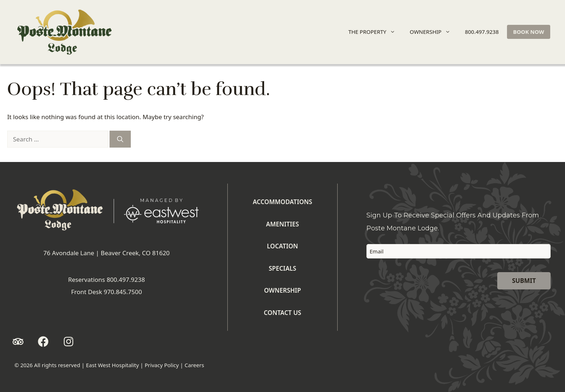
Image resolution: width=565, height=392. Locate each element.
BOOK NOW (529, 32)
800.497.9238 (482, 32)
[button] (18, 342)
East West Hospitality (112, 365)
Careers (194, 365)
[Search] (120, 139)
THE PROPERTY (375, 32)
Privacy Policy (162, 365)
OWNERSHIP (433, 32)
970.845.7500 (123, 292)
